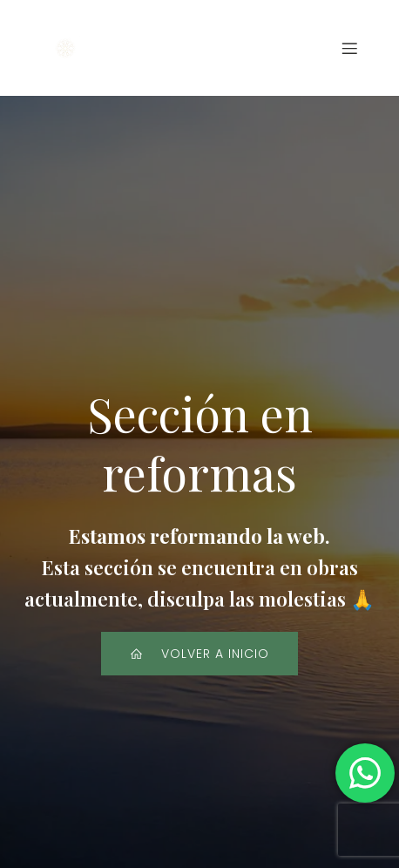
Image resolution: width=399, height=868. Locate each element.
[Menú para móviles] (349, 48)
